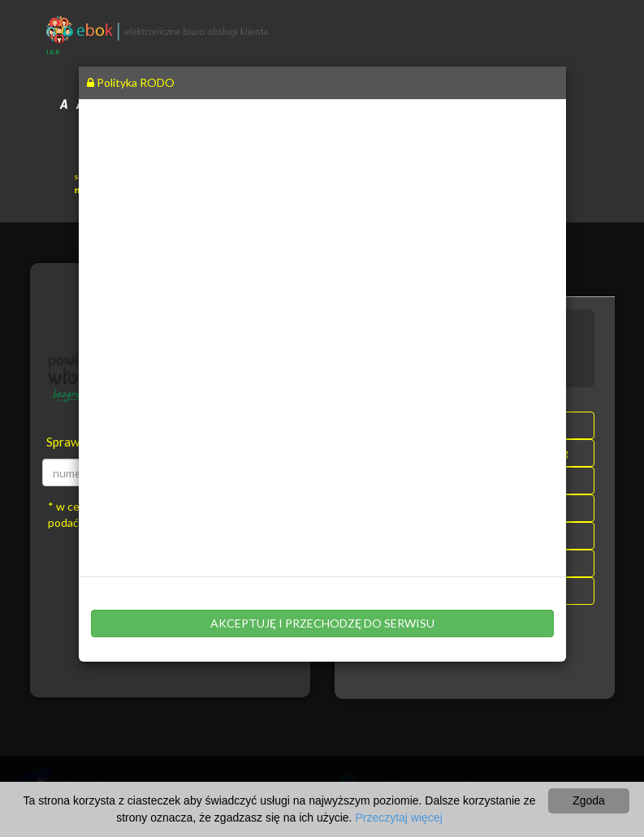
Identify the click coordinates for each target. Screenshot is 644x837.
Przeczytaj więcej (398, 818)
